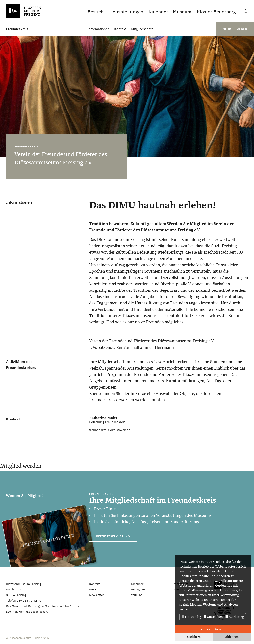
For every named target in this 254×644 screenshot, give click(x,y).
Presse (94, 589)
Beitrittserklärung (113, 536)
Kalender (158, 12)
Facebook (137, 584)
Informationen (98, 29)
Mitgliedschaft (142, 29)
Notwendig (191, 617)
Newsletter (97, 595)
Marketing (235, 617)
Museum (182, 12)
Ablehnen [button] (232, 637)
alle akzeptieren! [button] (213, 629)
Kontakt (120, 29)
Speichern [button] (194, 637)
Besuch (96, 12)
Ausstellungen (128, 12)
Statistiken (213, 617)
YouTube (137, 595)
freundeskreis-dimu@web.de (110, 430)
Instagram (138, 589)
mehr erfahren (235, 29)
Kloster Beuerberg (216, 12)
